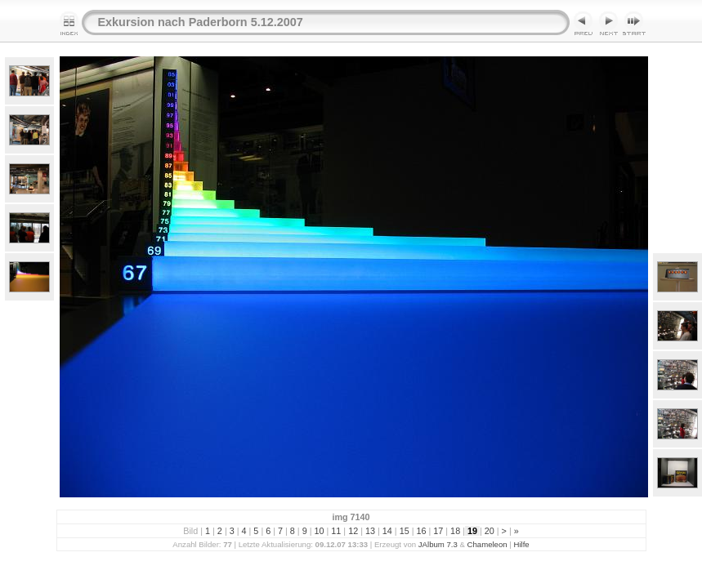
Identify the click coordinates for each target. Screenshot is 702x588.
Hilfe (521, 544)
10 (320, 531)
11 (336, 531)
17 (438, 531)
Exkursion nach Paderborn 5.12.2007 (201, 22)
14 (387, 531)
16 (421, 531)
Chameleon (487, 544)
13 (370, 531)
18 (455, 531)
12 (353, 531)
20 (490, 531)
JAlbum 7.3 (438, 544)
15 (405, 531)
